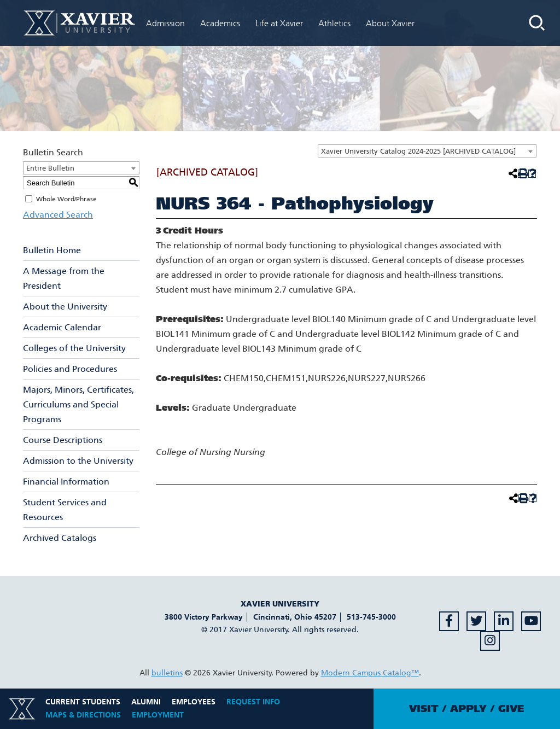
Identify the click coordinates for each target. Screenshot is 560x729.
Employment (158, 715)
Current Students (83, 702)
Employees (194, 702)
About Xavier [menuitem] (390, 23)
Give (511, 709)
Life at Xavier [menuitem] (279, 23)
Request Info (253, 702)
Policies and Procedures (70, 369)
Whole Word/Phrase (66, 199)
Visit (424, 709)
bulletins (167, 673)
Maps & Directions (83, 715)
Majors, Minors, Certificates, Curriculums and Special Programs (78, 404)
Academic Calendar (62, 327)
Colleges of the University (74, 348)
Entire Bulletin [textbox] (50, 168)
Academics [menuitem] (220, 23)
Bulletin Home (52, 250)
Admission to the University (78, 461)
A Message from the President (64, 278)
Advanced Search (58, 215)
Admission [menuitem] (165, 23)
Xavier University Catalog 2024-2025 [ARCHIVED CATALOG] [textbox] (418, 151)
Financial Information (66, 482)
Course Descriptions (63, 440)
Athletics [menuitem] (334, 23)
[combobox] (427, 151)
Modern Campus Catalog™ (370, 673)
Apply (468, 709)
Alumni (146, 702)
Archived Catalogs (60, 538)
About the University (65, 307)
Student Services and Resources (65, 510)
